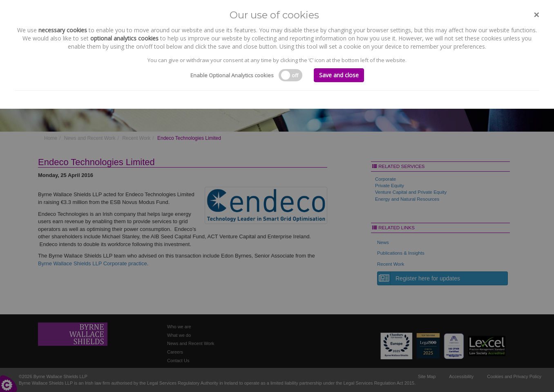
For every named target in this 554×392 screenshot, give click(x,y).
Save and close (339, 75)
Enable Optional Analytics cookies (232, 75)
